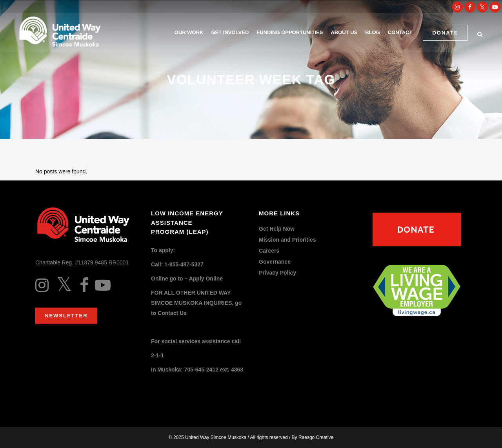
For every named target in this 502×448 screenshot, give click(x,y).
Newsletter (66, 316)
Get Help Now (277, 229)
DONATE (444, 33)
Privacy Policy (277, 273)
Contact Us (172, 313)
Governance (275, 262)
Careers (269, 251)
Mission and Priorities (287, 240)
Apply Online (206, 279)
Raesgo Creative (316, 437)
